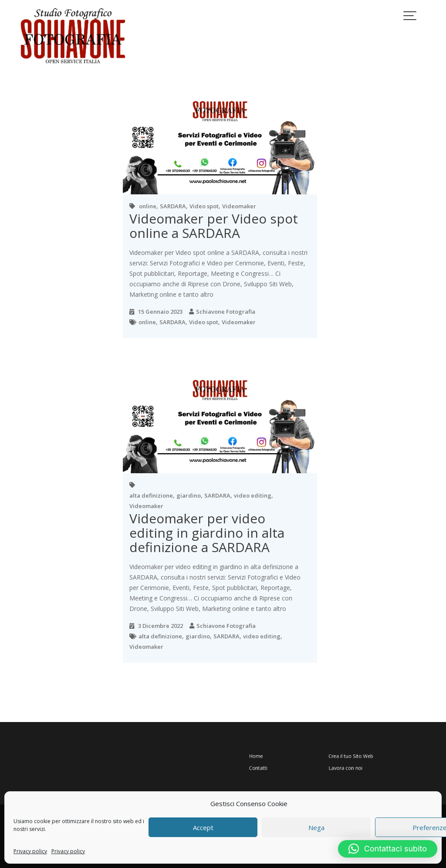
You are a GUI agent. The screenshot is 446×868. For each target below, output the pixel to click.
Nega (316, 827)
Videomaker (239, 206)
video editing (253, 495)
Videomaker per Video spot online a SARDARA (214, 226)
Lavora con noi (340, 765)
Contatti (279, 765)
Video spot (204, 206)
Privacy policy (30, 851)
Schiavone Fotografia (226, 312)
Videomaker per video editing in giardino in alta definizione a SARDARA (207, 533)
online (148, 206)
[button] (388, 849)
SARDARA (173, 206)
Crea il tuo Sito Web (344, 757)
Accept (203, 827)
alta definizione (151, 495)
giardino (189, 495)
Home (277, 757)
